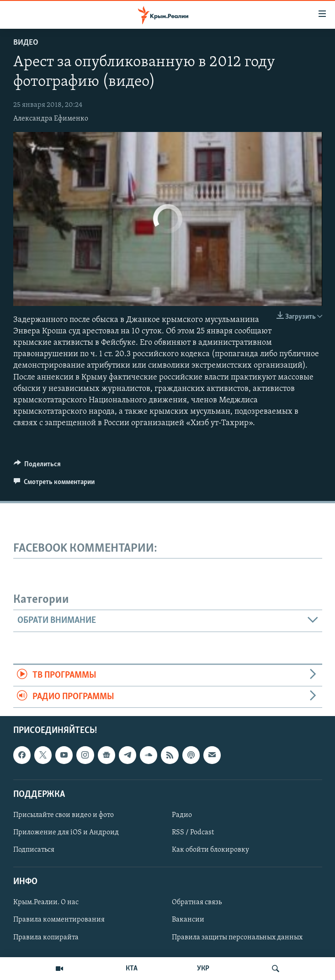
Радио (182, 815)
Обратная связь (197, 903)
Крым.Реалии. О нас (46, 903)
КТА (132, 969)
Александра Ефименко (51, 119)
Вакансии (188, 920)
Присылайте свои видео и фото (64, 815)
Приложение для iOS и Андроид (66, 832)
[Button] (37, 466)
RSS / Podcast (193, 832)
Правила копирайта (46, 938)
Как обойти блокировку (210, 850)
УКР (203, 969)
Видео (26, 43)
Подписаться (34, 850)
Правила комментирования (59, 920)
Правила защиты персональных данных (237, 938)
